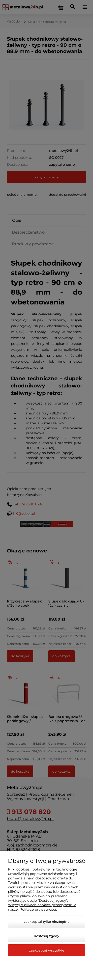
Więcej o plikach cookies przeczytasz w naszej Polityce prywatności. (42, 907)
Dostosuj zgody (46, 936)
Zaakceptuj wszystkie (47, 950)
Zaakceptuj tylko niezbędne (47, 922)
